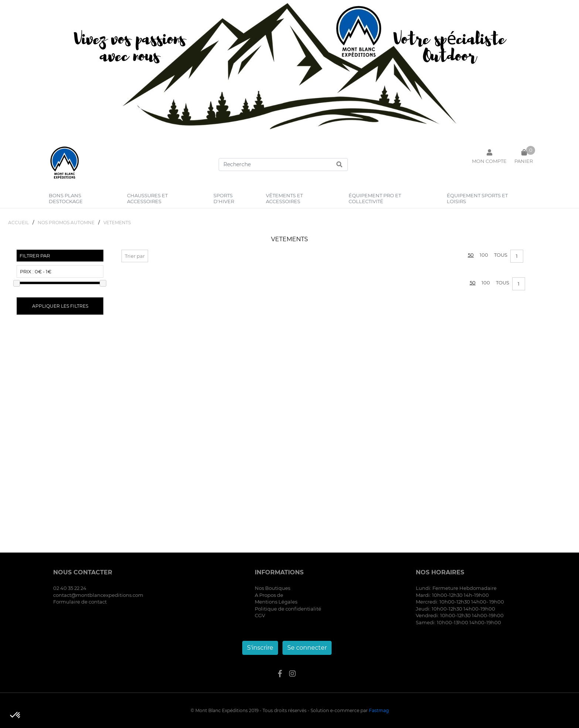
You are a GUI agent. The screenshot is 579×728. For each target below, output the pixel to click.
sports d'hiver (224, 198)
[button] (16, 715)
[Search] (283, 165)
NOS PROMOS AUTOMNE (66, 223)
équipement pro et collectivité (375, 198)
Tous (501, 255)
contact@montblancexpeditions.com (98, 595)
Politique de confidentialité (288, 609)
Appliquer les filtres (60, 306)
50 (471, 255)
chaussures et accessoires (147, 198)
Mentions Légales (276, 602)
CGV (260, 615)
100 (484, 255)
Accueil (18, 223)
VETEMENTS (117, 223)
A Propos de (269, 595)
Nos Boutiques (273, 588)
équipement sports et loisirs (477, 198)
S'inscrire (260, 648)
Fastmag (379, 710)
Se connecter (307, 648)
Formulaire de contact (80, 602)
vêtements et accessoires (284, 198)
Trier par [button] (135, 256)
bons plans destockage (66, 198)
